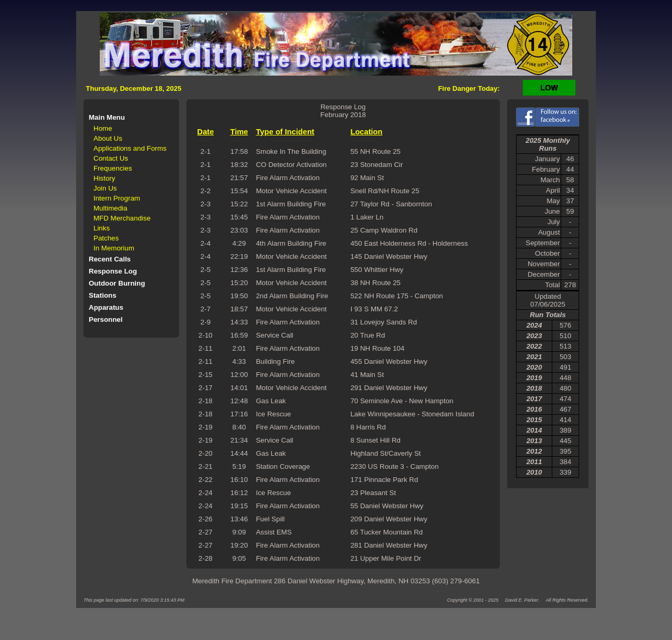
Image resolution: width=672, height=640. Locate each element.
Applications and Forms (130, 148)
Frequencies (113, 168)
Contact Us (111, 158)
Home (103, 128)
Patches (106, 238)
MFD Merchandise (122, 218)
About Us (108, 138)
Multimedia (110, 208)
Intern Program (117, 198)
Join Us (105, 188)
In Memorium (114, 248)
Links (102, 228)
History (104, 178)
